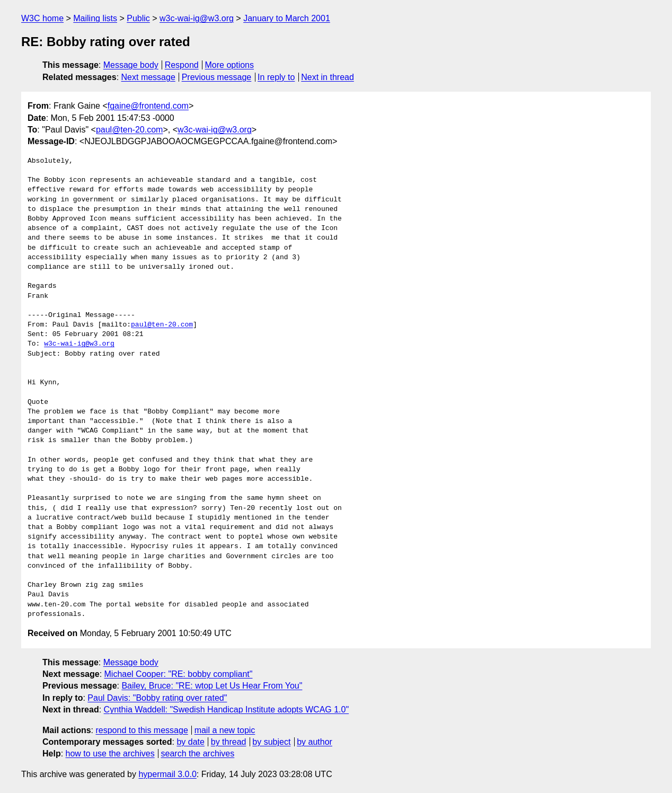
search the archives (198, 754)
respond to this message (142, 730)
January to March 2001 (287, 18)
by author (315, 742)
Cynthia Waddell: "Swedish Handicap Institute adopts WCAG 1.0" (227, 710)
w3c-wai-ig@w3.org (197, 18)
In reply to (276, 77)
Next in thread (328, 77)
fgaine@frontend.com (148, 106)
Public (138, 18)
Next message (148, 77)
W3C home (42, 18)
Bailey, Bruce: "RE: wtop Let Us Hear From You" (212, 686)
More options (230, 65)
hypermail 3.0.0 (167, 774)
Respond (182, 65)
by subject (271, 742)
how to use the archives (110, 754)
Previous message (217, 77)
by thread (229, 742)
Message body (131, 65)
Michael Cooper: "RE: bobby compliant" (179, 674)
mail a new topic (225, 730)
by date (190, 742)
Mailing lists (95, 18)
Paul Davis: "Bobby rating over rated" (157, 698)
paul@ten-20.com (130, 130)
